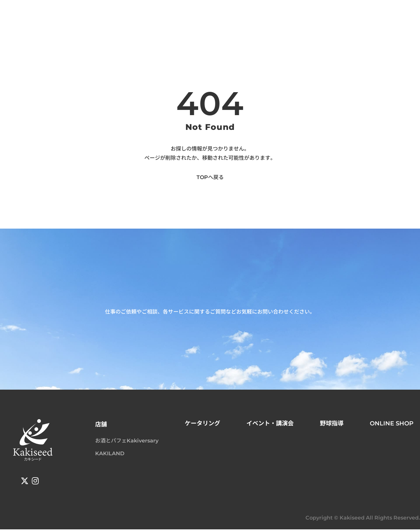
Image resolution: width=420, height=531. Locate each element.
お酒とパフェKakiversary (127, 442)
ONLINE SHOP (392, 425)
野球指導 (332, 425)
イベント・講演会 (270, 425)
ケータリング (202, 425)
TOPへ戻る (210, 179)
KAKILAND (110, 455)
